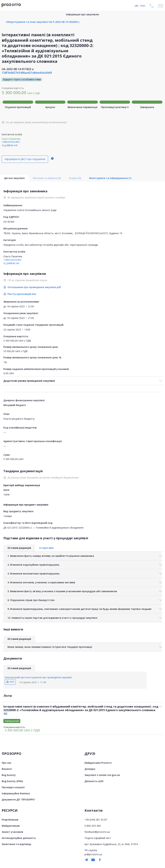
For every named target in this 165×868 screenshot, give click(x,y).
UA (136, 6)
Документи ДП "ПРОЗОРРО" (19, 800)
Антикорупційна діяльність (19, 838)
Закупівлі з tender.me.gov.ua (102, 775)
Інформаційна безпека (16, 793)
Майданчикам (11, 826)
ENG (143, 6)
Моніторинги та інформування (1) (110, 178)
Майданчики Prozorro (98, 763)
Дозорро (90, 769)
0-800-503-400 (93, 826)
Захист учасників (12, 832)
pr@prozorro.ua (93, 854)
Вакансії (7, 769)
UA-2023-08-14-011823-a (18, 69)
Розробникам (10, 820)
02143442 (9, 222)
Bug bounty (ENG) (12, 781)
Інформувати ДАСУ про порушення (25, 159)
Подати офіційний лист (98, 838)
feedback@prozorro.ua (97, 832)
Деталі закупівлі (14, 178)
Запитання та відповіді (16, 844)
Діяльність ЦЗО (94, 781)
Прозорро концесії (13, 787)
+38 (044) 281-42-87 (96, 820)
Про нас (7, 763)
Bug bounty (9, 775)
